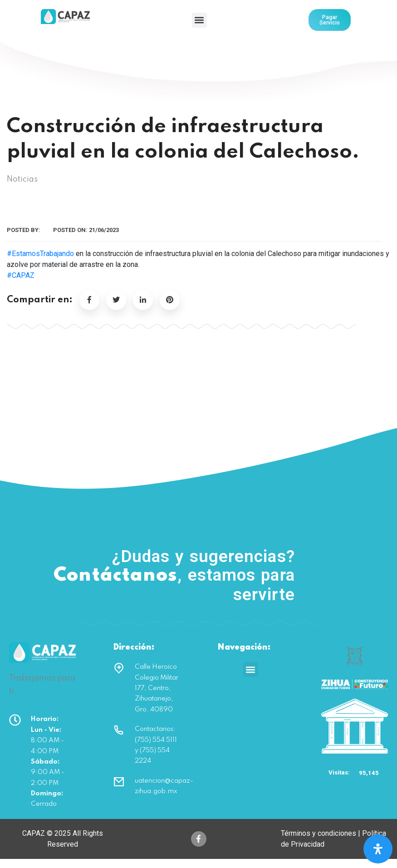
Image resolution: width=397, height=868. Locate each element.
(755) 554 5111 (334, 573)
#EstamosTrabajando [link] (40, 254)
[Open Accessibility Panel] (378, 849)
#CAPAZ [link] (21, 275)
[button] (199, 20)
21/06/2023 (104, 230)
